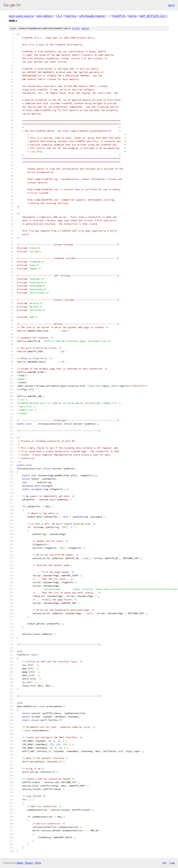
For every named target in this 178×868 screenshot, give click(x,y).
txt (164, 863)
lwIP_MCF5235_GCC (153, 16)
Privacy (29, 863)
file (76, 28)
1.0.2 (59, 16)
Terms (38, 863)
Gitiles (20, 863)
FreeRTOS (119, 16)
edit (85, 28)
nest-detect (45, 16)
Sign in (171, 5)
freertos (70, 16)
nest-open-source (21, 16)
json (172, 863)
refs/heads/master (92, 16)
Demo (133, 16)
